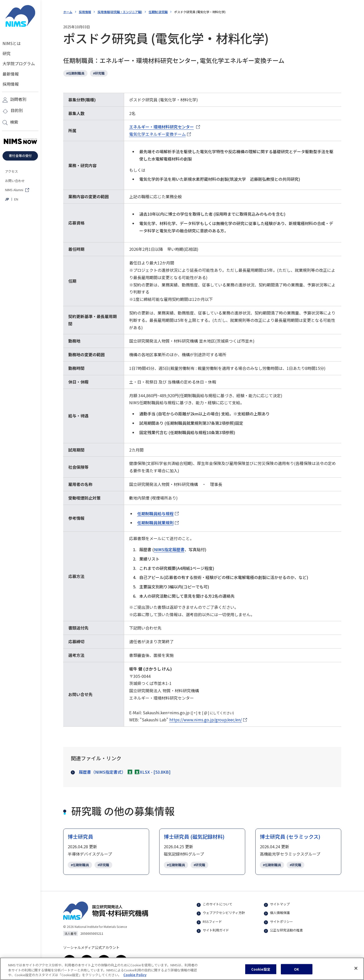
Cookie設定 (261, 971)
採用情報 (85, 12)
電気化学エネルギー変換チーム (157, 134)
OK (297, 971)
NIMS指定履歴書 (169, 549)
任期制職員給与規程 (158, 514)
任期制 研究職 (158, 12)
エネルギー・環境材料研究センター (162, 127)
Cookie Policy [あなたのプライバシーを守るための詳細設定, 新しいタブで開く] (135, 977)
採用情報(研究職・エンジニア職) (120, 12)
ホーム (68, 12)
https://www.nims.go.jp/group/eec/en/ (206, 720)
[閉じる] (356, 970)
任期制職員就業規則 (158, 523)
